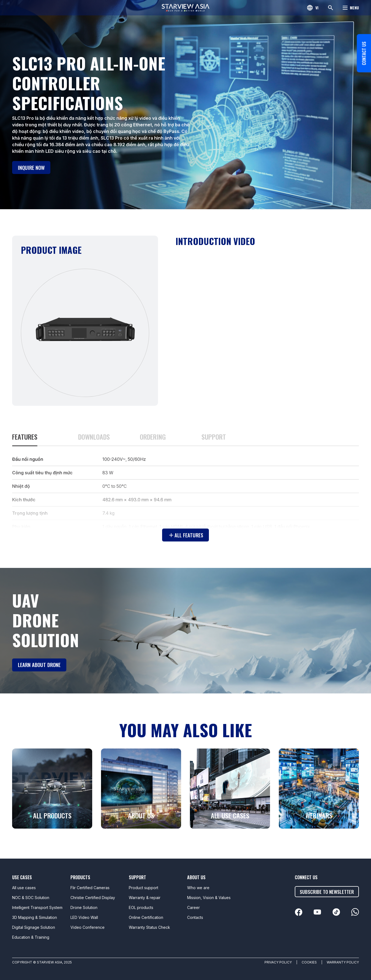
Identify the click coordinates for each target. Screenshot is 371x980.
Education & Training (31, 937)
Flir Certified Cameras (90, 888)
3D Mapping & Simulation (35, 917)
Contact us (363, 75)
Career (193, 907)
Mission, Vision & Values (209, 898)
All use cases (24, 888)
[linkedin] (301, 912)
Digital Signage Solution (34, 927)
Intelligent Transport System (37, 907)
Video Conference (88, 927)
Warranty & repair (145, 898)
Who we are (198, 888)
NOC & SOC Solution (31, 898)
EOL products (141, 907)
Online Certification (146, 917)
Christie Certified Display (93, 898)
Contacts (195, 917)
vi (317, 8)
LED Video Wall (84, 917)
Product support (144, 888)
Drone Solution (84, 907)
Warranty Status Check (149, 927)
